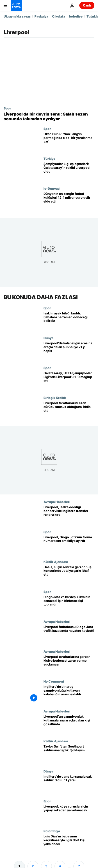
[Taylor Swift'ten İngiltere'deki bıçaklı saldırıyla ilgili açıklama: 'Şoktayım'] (69, 754)
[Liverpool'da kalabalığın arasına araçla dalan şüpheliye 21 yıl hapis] (69, 351)
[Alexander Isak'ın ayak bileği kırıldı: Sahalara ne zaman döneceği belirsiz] (69, 321)
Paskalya (41, 16)
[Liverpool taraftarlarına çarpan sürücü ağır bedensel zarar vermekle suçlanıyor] (69, 664)
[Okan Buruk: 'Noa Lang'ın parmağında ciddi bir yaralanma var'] (69, 142)
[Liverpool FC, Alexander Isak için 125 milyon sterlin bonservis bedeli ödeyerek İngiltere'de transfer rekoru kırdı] (69, 515)
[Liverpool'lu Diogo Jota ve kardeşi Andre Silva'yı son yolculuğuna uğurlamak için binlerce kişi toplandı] (69, 605)
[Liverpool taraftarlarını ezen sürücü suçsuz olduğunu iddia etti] (69, 411)
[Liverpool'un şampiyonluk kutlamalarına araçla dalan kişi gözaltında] (69, 724)
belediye (76, 16)
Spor (7, 108)
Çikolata (59, 16)
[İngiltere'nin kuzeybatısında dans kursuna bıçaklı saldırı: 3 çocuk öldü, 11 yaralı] (69, 784)
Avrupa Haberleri (57, 502)
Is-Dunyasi (52, 188)
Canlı (87, 5)
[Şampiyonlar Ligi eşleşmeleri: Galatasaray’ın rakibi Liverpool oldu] (69, 172)
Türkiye (49, 158)
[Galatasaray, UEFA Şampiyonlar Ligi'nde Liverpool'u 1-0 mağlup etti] (69, 381)
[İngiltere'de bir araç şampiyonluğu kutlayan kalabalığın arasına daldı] (69, 694)
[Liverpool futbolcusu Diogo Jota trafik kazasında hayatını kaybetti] (69, 635)
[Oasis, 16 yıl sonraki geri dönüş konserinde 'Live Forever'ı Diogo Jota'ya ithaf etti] (69, 575)
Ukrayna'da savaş (17, 16)
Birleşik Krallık (55, 398)
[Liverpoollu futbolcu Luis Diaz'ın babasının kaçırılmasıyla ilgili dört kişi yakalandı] (69, 844)
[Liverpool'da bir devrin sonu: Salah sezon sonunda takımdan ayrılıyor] (49, 117)
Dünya (48, 338)
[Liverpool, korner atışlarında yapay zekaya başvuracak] (69, 814)
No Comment (54, 681)
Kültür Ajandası (56, 562)
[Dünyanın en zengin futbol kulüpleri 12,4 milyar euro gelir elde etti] (69, 201)
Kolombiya (52, 831)
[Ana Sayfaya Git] (16, 5)
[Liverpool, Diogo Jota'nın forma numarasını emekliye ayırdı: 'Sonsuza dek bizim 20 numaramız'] (69, 545)
